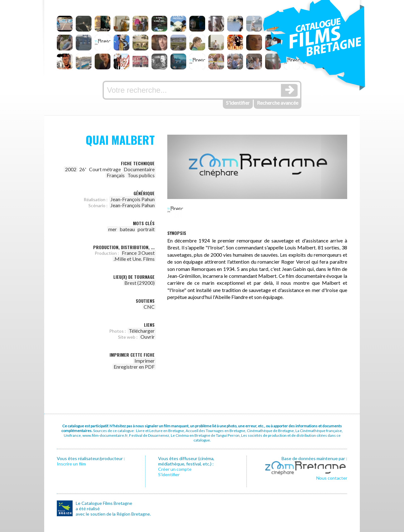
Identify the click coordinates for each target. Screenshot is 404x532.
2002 (71, 169)
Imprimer (145, 361)
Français (116, 175)
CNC (149, 307)
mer (113, 229)
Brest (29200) (140, 283)
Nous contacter (332, 478)
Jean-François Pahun (133, 199)
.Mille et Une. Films (134, 259)
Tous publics (141, 175)
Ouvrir (148, 337)
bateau (127, 229)
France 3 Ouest (138, 253)
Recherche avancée (278, 103)
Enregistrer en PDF (134, 367)
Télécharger (142, 331)
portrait (146, 229)
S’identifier (169, 474)
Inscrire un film (71, 464)
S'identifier (238, 103)
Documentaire (139, 169)
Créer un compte (175, 469)
